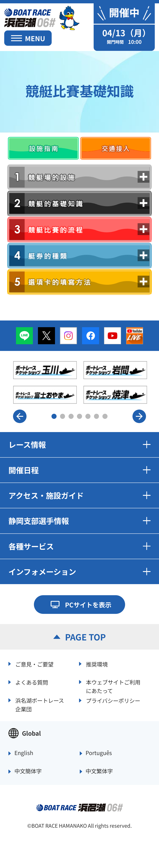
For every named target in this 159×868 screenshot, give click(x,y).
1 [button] (54, 416)
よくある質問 (32, 682)
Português (99, 753)
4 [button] (79, 416)
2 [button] (63, 416)
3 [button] (71, 416)
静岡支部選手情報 (79, 521)
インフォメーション (79, 572)
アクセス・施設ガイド (79, 495)
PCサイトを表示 (88, 605)
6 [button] (97, 416)
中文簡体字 (28, 771)
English (24, 753)
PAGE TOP (85, 637)
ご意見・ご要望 (34, 664)
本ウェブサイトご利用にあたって (113, 686)
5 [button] (88, 416)
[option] (80, 382)
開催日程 (79, 470)
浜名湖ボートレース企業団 (40, 704)
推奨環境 (97, 664)
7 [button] (105, 416)
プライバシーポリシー (113, 701)
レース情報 (79, 444)
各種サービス (79, 546)
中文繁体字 (99, 771)
